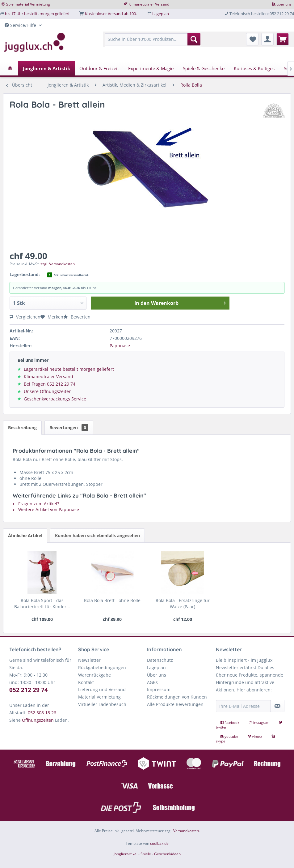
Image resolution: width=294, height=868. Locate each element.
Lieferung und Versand (102, 689)
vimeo (255, 736)
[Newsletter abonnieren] (277, 706)
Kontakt (86, 682)
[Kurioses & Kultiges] (254, 68)
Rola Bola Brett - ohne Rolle (112, 600)
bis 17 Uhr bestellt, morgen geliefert (37, 14)
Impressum (159, 689)
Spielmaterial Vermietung (28, 4)
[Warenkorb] (283, 39)
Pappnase (120, 346)
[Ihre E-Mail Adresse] (243, 706)
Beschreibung (22, 428)
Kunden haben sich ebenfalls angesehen (97, 535)
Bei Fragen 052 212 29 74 (50, 384)
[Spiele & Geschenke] (204, 68)
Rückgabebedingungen (102, 667)
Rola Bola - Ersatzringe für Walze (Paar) (183, 603)
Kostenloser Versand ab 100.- (111, 14)
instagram (260, 723)
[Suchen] (194, 39)
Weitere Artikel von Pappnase (46, 509)
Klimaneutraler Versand (149, 4)
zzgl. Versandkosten (58, 264)
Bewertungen (69, 428)
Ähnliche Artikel (25, 535)
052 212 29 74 (29, 690)
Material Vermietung (99, 697)
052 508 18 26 (42, 713)
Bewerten (77, 317)
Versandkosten (186, 831)
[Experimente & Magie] (151, 68)
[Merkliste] (252, 39)
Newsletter (89, 660)
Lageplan (161, 14)
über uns (284, 4)
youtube (230, 736)
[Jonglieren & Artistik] (46, 68)
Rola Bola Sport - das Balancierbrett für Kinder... (42, 603)
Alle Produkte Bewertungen (175, 704)
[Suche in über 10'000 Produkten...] (152, 39)
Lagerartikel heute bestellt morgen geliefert (69, 369)
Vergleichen (25, 317)
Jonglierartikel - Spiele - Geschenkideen (147, 854)
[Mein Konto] (267, 39)
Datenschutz (160, 660)
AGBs (152, 682)
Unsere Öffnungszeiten (48, 391)
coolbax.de (159, 843)
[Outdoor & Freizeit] (99, 68)
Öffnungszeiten (38, 720)
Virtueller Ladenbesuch (102, 704)
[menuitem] (152, 42)
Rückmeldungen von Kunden (177, 697)
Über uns (157, 675)
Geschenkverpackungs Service (55, 399)
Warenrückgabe (94, 675)
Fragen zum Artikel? (36, 504)
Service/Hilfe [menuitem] (21, 25)
